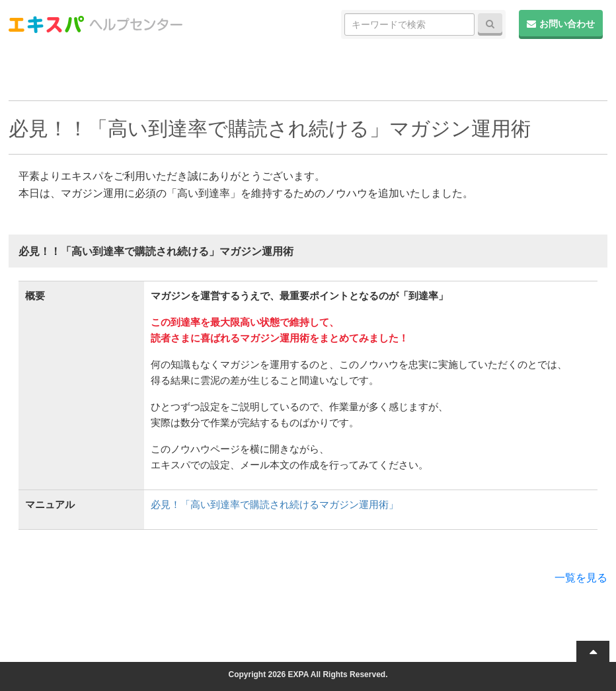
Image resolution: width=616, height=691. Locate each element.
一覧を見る (581, 578)
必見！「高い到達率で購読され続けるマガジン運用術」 (275, 504)
